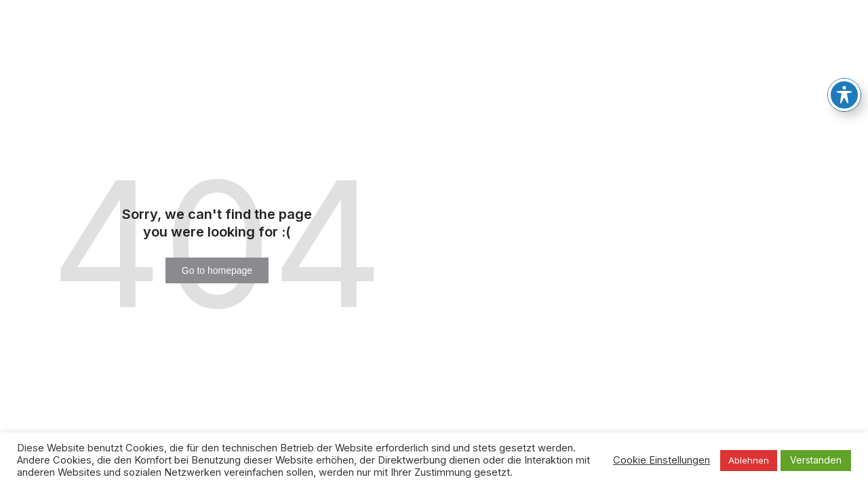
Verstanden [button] (816, 460)
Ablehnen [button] (749, 460)
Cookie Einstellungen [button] (662, 460)
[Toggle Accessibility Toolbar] (844, 81)
